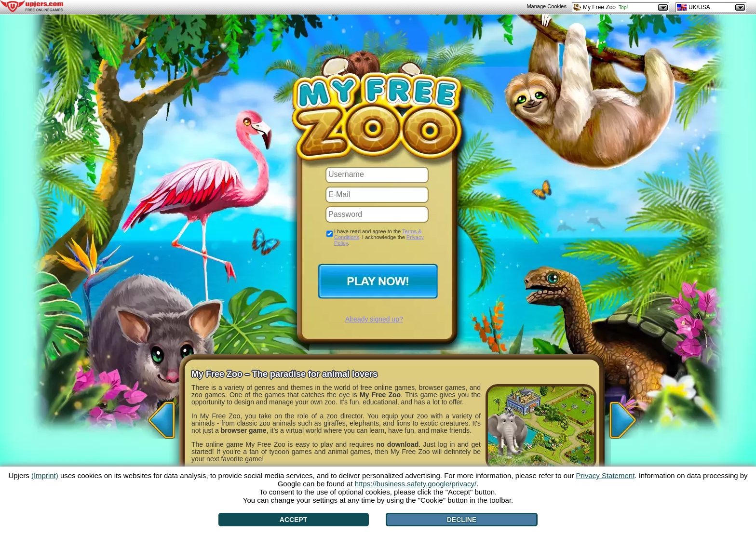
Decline (462, 520)
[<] (159, 417)
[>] (619, 417)
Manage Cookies (547, 6)
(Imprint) (45, 475)
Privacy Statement (606, 475)
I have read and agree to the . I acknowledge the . (379, 237)
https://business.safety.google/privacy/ (416, 484)
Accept (294, 520)
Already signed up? (374, 319)
